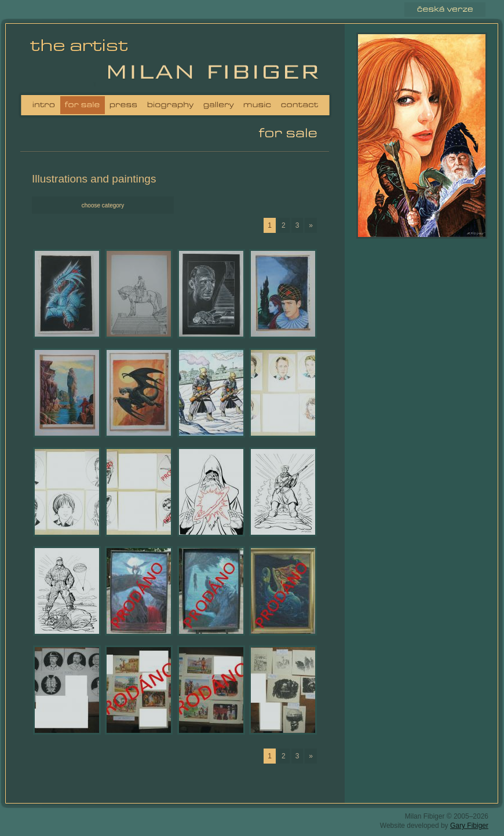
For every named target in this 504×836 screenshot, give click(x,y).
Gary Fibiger (469, 826)
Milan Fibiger (83, 61)
